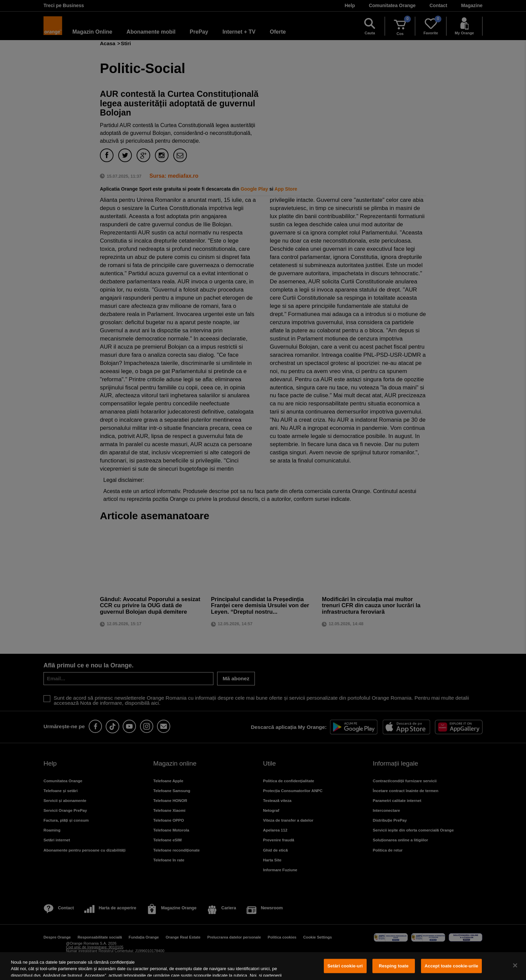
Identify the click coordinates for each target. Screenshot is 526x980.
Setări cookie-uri (345, 966)
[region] (263, 966)
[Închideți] (515, 965)
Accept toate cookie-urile (452, 966)
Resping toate (394, 966)
